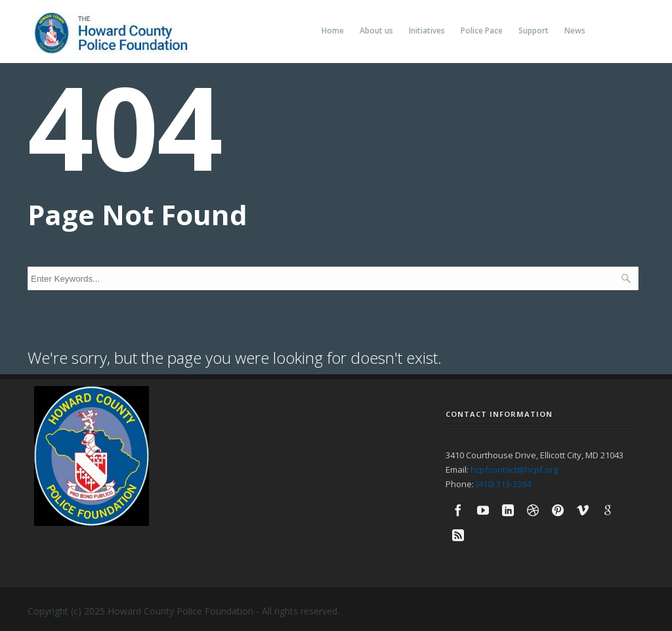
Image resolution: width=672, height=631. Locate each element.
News (575, 31)
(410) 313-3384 (503, 484)
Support (534, 31)
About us (376, 31)
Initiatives (427, 31)
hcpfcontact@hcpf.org (514, 469)
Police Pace (482, 31)
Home (333, 31)
